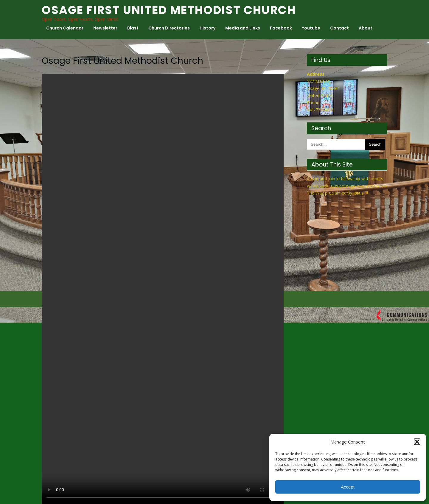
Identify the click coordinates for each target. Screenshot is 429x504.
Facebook (281, 28)
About (366, 28)
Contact (339, 28)
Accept (348, 487)
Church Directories (169, 28)
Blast (133, 28)
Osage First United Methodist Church (169, 10)
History (207, 28)
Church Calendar (65, 28)
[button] (417, 442)
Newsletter (105, 28)
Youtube (311, 28)
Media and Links (243, 28)
